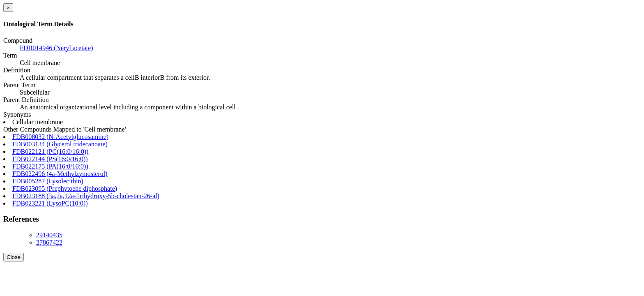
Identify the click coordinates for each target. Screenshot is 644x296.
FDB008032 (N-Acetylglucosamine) (60, 137)
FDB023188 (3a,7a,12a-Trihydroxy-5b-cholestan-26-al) (86, 196)
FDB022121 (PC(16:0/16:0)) (50, 151)
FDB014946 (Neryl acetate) (56, 48)
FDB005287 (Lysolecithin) (48, 181)
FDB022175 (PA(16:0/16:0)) (50, 166)
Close (14, 257)
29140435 (49, 235)
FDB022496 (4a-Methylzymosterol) (60, 174)
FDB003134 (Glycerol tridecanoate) (60, 144)
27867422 (49, 242)
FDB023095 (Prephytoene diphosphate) (65, 188)
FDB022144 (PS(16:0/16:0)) (50, 159)
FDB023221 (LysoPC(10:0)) (50, 203)
